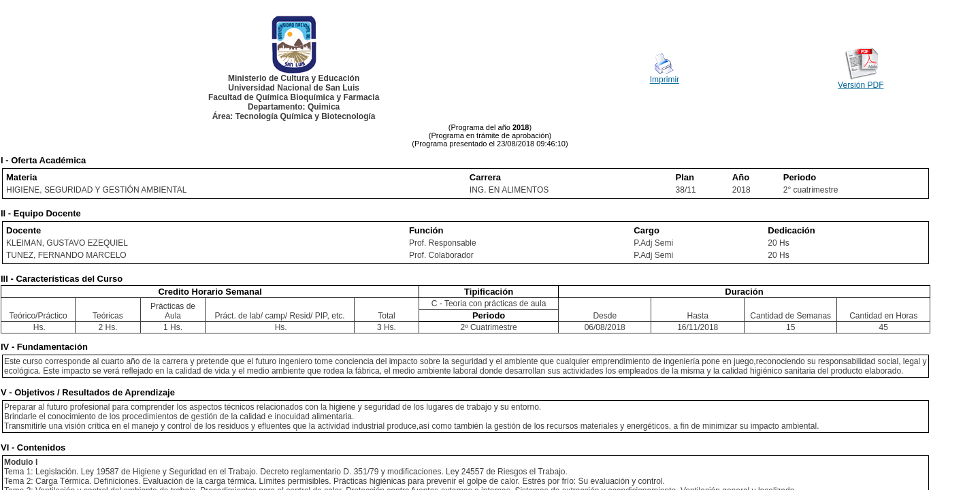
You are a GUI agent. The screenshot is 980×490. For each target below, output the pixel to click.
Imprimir (665, 80)
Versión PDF (861, 85)
